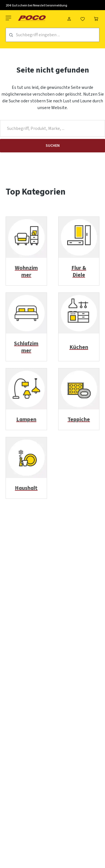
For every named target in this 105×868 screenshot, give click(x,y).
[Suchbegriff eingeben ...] (58, 35)
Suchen (53, 146)
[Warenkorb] (96, 18)
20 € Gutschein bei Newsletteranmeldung (36, 5)
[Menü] (9, 18)
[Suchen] (11, 35)
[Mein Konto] (69, 18)
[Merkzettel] (83, 18)
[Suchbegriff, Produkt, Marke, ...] (53, 128)
